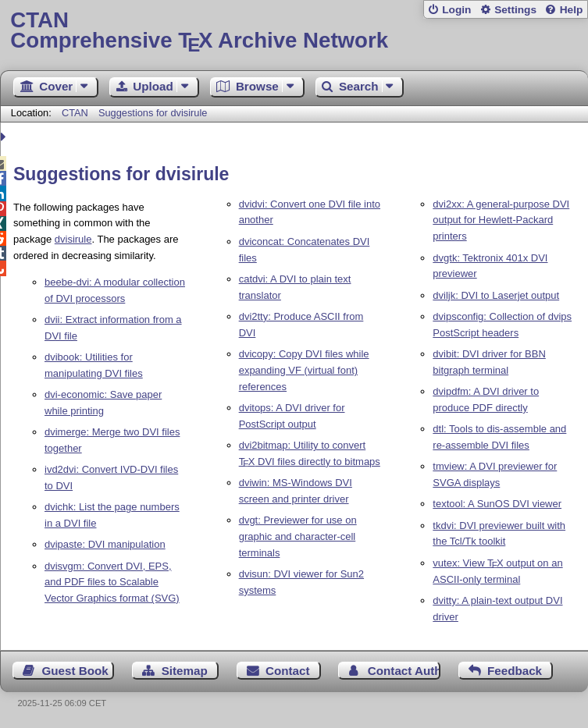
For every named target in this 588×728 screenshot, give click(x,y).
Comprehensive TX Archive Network (294, 31)
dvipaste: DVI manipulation (105, 544)
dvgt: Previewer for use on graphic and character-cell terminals (298, 536)
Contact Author (404, 671)
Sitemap (185, 671)
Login (456, 10)
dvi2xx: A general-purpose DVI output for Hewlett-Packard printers (501, 220)
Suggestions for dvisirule (153, 113)
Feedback (515, 671)
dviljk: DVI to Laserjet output (496, 295)
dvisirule (73, 239)
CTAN (75, 113)
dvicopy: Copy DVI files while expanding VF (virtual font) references (304, 370)
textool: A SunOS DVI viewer (497, 504)
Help (572, 10)
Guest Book (75, 671)
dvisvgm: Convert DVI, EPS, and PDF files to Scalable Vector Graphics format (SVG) (112, 582)
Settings (515, 10)
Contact (288, 671)
